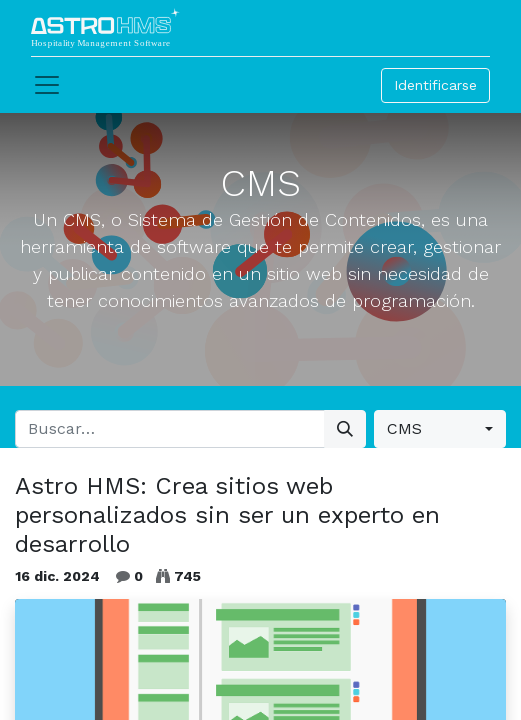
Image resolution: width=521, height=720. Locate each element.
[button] (440, 429)
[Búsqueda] (345, 429)
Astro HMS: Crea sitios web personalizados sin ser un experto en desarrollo (227, 514)
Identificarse (435, 85)
